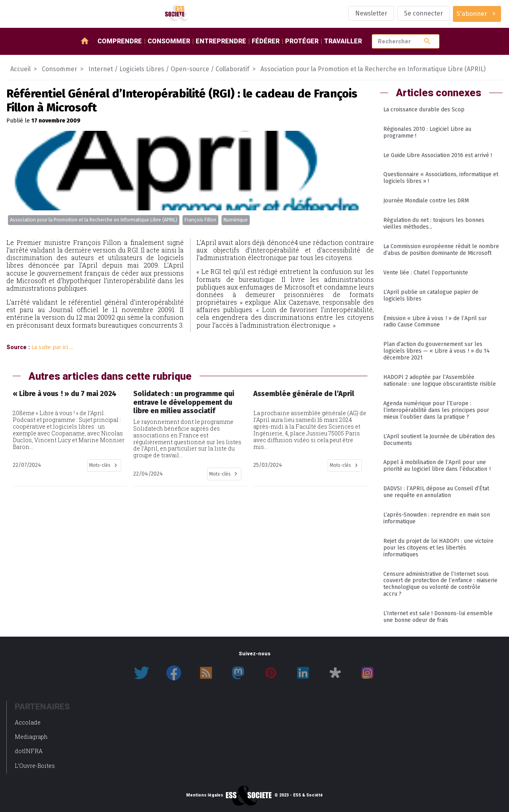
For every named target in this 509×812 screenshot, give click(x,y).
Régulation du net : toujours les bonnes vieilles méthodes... (434, 223)
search (427, 41)
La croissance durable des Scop (424, 110)
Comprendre (120, 41)
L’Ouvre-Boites (35, 766)
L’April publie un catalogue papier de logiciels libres (431, 295)
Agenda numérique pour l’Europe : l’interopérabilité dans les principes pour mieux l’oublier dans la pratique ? (436, 410)
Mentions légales (205, 795)
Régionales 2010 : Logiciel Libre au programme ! (427, 132)
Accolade (28, 722)
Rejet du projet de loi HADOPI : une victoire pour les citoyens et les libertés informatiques (438, 548)
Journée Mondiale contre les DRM (426, 201)
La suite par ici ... (52, 347)
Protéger (302, 41)
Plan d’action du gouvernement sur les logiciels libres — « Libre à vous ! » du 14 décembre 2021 (437, 351)
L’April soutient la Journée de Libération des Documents (439, 440)
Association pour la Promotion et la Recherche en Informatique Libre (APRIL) (94, 220)
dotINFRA (29, 751)
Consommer (169, 41)
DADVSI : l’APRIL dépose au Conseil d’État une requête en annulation (436, 492)
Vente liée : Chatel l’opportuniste (426, 273)
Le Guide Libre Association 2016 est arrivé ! (438, 155)
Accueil (20, 69)
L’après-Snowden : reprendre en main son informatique (437, 518)
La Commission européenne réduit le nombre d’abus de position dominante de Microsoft (441, 250)
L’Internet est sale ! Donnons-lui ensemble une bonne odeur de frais (438, 617)
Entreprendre (221, 41)
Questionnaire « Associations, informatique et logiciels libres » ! (441, 178)
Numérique (236, 220)
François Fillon (200, 220)
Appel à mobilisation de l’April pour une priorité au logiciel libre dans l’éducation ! (437, 466)
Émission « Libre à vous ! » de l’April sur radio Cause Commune (435, 322)
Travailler (343, 41)
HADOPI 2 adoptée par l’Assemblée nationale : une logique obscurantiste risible (440, 381)
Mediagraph (31, 737)
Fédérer (266, 41)
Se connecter (424, 13)
